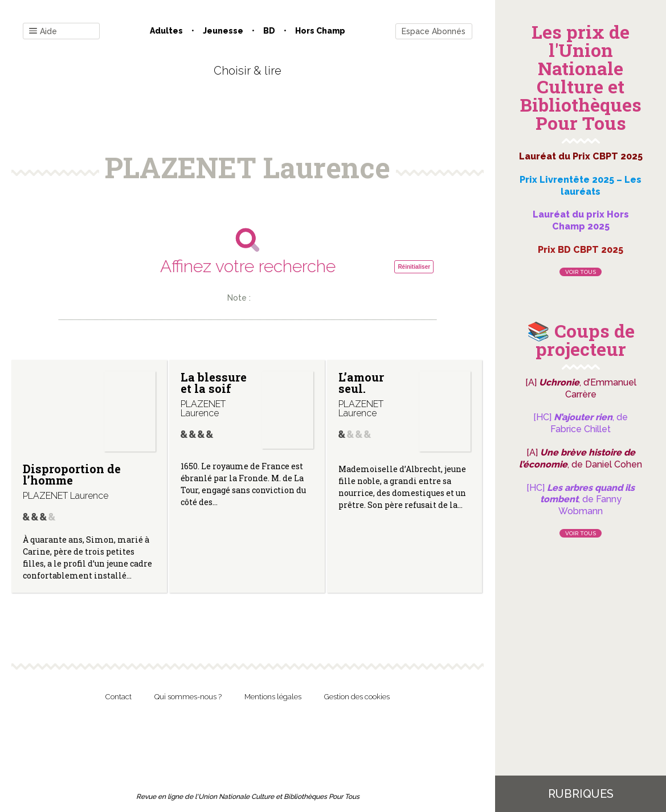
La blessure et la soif (214, 383)
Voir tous (581, 272)
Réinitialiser (414, 267)
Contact (119, 697)
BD (269, 31)
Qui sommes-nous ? (188, 697)
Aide (43, 32)
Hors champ (320, 31)
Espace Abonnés (434, 31)
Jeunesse (223, 31)
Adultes (166, 31)
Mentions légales (273, 697)
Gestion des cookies (357, 697)
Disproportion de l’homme (72, 474)
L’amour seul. (361, 383)
